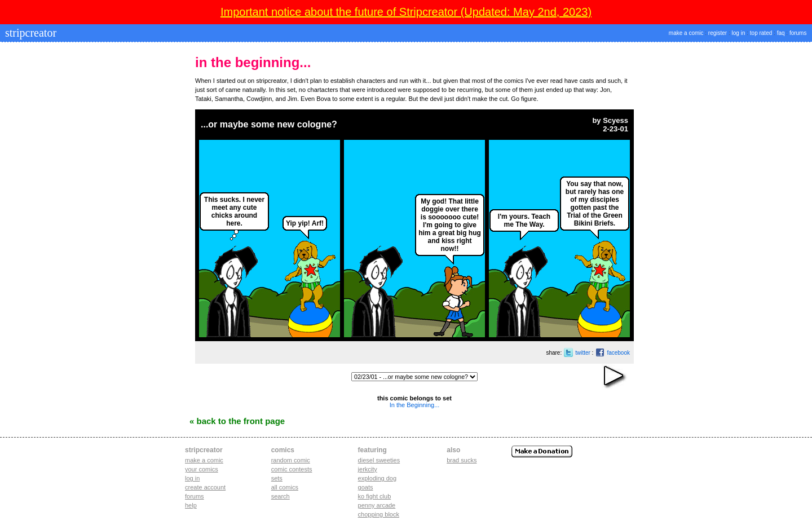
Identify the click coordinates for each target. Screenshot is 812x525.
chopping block (379, 514)
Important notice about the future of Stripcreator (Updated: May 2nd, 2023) (406, 12)
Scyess (615, 120)
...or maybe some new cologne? (269, 124)
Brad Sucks (462, 460)
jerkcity (368, 469)
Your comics (202, 469)
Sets (277, 478)
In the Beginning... (415, 405)
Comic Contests (292, 469)
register (718, 33)
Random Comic (291, 460)
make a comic (686, 33)
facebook (618, 353)
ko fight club (375, 496)
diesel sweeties (379, 460)
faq (781, 33)
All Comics (285, 487)
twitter (583, 353)
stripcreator (29, 33)
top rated (761, 33)
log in (739, 33)
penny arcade (377, 505)
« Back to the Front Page (237, 421)
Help (191, 505)
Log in (192, 478)
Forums (195, 496)
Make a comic (204, 460)
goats (366, 487)
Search (281, 496)
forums (798, 33)
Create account (205, 487)
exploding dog (378, 478)
